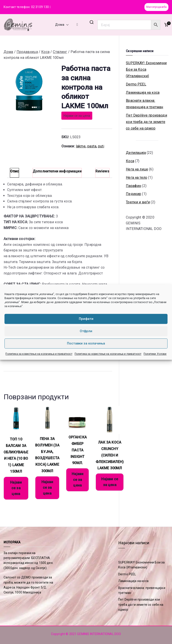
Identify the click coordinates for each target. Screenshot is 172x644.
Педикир (133, 194)
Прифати (86, 319)
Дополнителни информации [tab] (57, 171)
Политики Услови (155, 354)
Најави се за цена (77, 116)
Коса (45, 52)
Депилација (136, 153)
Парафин (133, 186)
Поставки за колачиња (86, 343)
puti (101, 146)
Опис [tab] (14, 171)
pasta (92, 146)
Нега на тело (137, 177)
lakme (81, 146)
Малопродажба (156, 7)
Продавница (27, 52)
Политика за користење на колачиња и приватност (39, 354)
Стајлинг (60, 52)
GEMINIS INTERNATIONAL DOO (99, 634)
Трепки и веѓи (138, 202)
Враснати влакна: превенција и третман (144, 104)
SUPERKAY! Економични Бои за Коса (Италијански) (146, 69)
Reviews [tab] (102, 171)
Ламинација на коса (143, 92)
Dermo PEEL (136, 84)
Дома (62, 25)
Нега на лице (137, 169)
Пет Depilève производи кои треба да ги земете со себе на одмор (146, 122)
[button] (67, 25)
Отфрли (86, 331)
